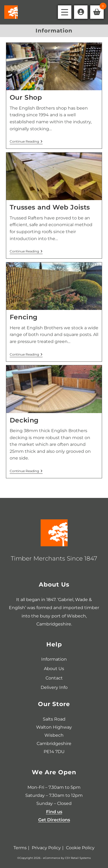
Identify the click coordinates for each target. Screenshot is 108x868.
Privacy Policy (46, 848)
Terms (20, 848)
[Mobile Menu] (65, 12)
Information (54, 659)
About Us (54, 669)
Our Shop (26, 97)
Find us (54, 812)
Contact (54, 678)
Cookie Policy (80, 848)
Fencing (24, 317)
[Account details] (81, 12)
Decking (24, 420)
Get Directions (54, 820)
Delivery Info (54, 687)
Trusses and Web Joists (50, 207)
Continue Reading (26, 142)
